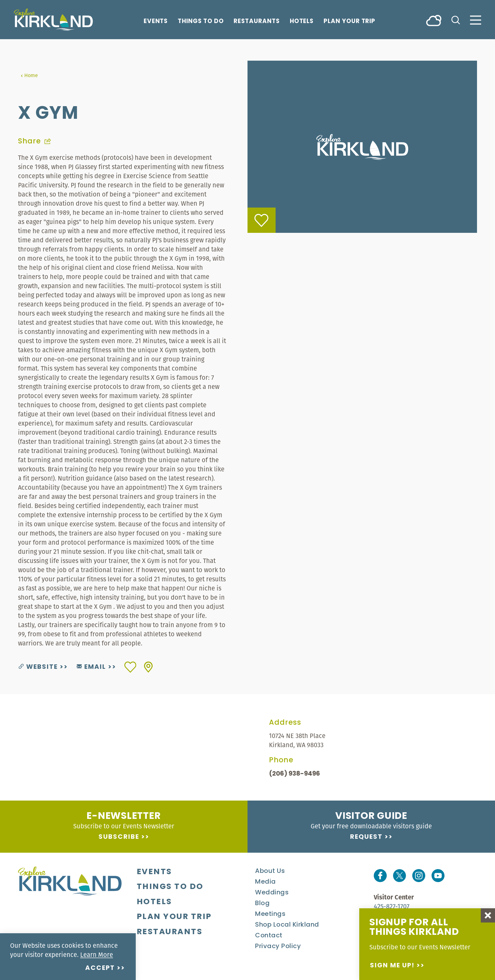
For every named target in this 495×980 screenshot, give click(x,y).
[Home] (53, 20)
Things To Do (201, 21)
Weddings (272, 893)
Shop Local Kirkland (287, 925)
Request (366, 837)
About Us (270, 871)
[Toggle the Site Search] (456, 19)
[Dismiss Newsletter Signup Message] (488, 915)
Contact (269, 936)
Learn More (97, 955)
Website (38, 667)
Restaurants (256, 21)
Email (91, 667)
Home (29, 75)
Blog (262, 904)
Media (265, 882)
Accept (100, 968)
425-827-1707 (392, 906)
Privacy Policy (278, 947)
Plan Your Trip (349, 21)
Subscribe (119, 837)
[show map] (148, 667)
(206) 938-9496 (295, 774)
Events (156, 21)
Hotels (302, 21)
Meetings (270, 914)
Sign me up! (392, 966)
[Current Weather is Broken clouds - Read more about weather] (434, 20)
